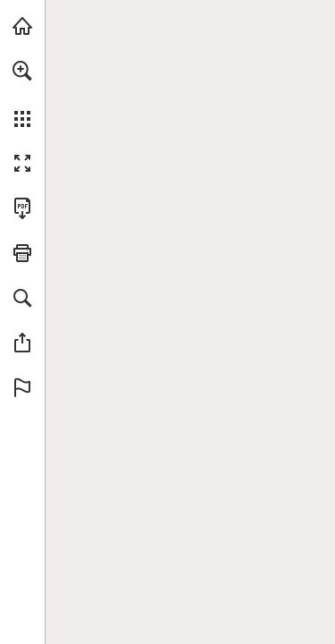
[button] (22, 71)
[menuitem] (22, 94)
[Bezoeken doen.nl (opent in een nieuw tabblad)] (22, 26)
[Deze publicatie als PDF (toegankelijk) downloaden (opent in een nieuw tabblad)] (22, 208)
